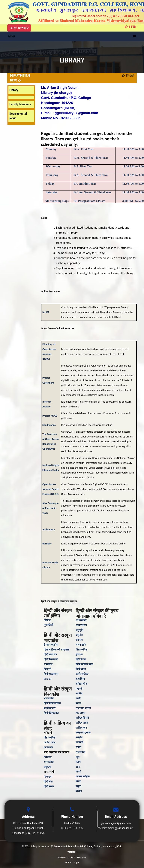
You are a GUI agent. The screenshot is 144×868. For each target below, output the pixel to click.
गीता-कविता (50, 738)
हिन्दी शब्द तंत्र (50, 655)
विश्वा (78, 781)
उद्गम (78, 767)
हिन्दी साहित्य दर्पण (84, 664)
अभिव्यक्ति (81, 620)
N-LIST (46, 312)
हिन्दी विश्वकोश (51, 713)
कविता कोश (50, 743)
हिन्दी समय (81, 669)
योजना (79, 791)
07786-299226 (72, 823)
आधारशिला (81, 625)
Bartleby (47, 544)
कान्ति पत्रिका (82, 674)
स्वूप (78, 757)
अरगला (79, 640)
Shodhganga (49, 425)
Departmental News (18, 116)
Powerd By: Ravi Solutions (72, 857)
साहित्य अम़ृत (82, 723)
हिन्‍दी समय (49, 786)
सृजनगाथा (80, 752)
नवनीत (79, 694)
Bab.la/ (48, 679)
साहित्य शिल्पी (82, 718)
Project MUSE (50, 416)
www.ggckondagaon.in (121, 828)
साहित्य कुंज (81, 728)
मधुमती (79, 689)
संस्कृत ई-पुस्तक (83, 733)
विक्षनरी (47, 669)
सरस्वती (79, 742)
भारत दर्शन (81, 645)
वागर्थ (78, 772)
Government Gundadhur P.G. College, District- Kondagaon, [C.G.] (88, 846)
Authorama (49, 530)
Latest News (19, 28)
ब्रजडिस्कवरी (50, 708)
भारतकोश (49, 698)
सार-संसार (80, 713)
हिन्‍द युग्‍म (48, 777)
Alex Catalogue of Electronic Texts (50, 508)
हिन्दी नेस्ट (48, 782)
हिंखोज (47, 620)
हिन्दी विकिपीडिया (52, 703)
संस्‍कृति (79, 737)
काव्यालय (48, 747)
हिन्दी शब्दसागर (51, 674)
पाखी (78, 698)
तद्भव (78, 762)
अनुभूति (79, 630)
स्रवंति (78, 747)
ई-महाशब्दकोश (51, 645)
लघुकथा (48, 767)
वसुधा (78, 786)
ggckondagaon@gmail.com (116, 823)
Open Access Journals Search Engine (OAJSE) (51, 489)
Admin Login (72, 862)
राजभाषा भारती (83, 708)
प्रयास (78, 703)
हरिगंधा (79, 655)
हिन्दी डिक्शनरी (51, 659)
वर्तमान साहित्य (83, 777)
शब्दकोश (48, 664)
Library (14, 90)
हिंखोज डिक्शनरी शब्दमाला (57, 650)
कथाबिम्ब (80, 679)
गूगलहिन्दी (48, 625)
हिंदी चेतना (81, 659)
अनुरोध (79, 635)
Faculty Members (20, 104)
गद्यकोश (48, 757)
